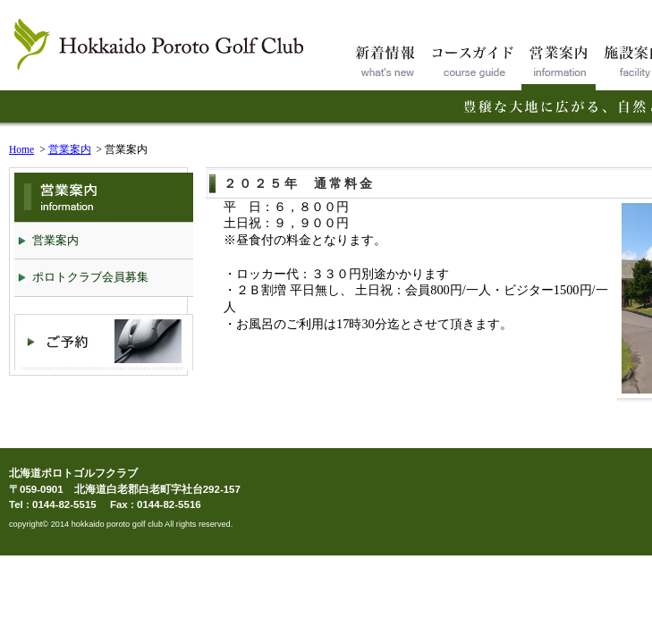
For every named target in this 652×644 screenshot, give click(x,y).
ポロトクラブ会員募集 (90, 277)
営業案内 (70, 149)
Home (21, 149)
